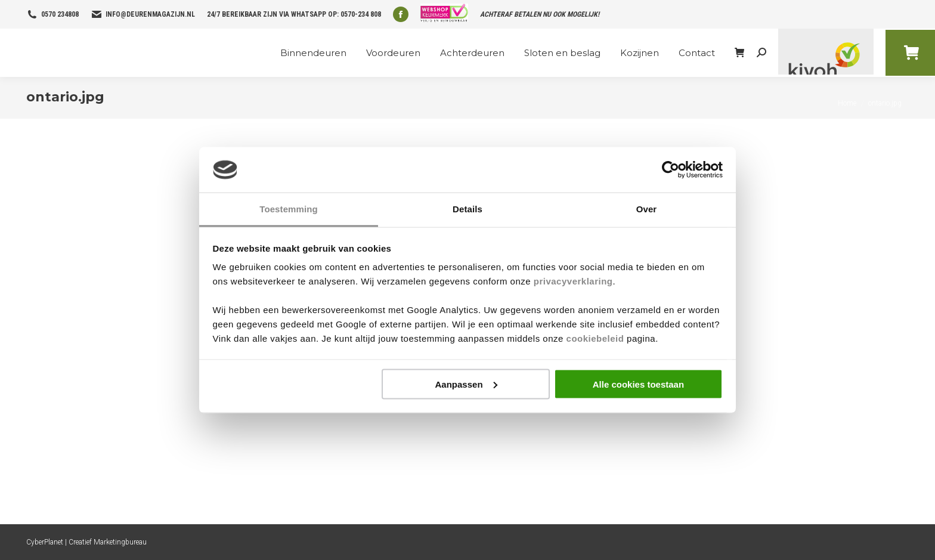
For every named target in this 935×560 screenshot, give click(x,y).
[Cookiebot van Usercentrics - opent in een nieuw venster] (671, 170)
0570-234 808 (361, 14)
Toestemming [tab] (289, 209)
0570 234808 (60, 14)
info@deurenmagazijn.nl (150, 14)
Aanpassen (466, 384)
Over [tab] (647, 209)
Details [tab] (467, 209)
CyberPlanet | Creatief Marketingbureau (86, 542)
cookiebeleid (595, 338)
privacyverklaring (573, 281)
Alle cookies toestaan (638, 384)
